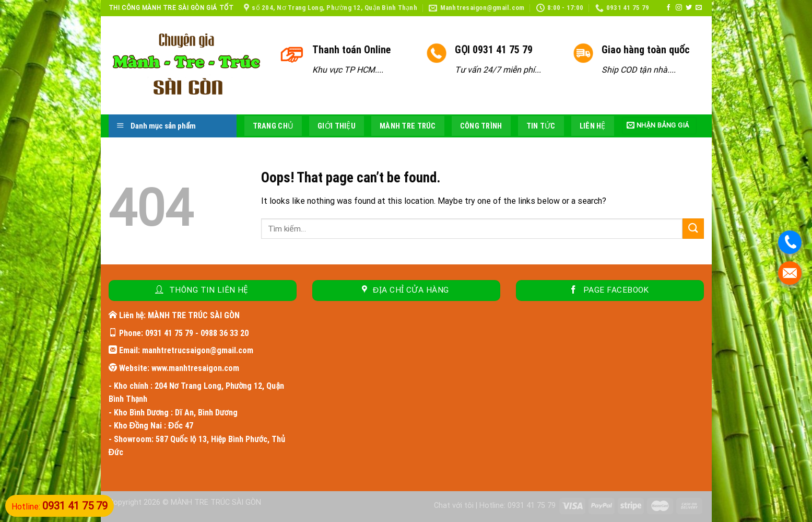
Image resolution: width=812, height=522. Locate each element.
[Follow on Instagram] (679, 8)
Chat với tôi (454, 506)
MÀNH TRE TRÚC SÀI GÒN (216, 502)
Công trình (481, 126)
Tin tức (541, 126)
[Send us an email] (699, 8)
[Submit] (693, 229)
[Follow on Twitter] (689, 8)
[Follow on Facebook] (668, 8)
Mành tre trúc (408, 126)
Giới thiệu (337, 126)
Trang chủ (273, 126)
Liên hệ (593, 126)
